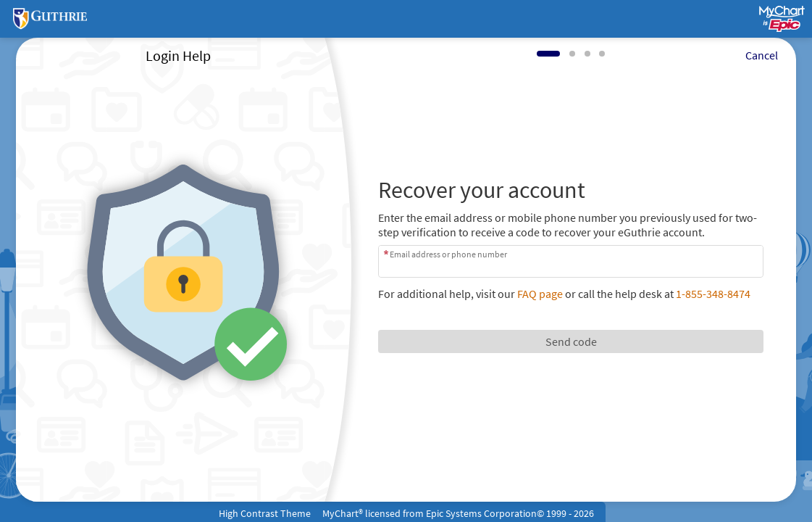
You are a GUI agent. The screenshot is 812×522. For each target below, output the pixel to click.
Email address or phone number (448, 254)
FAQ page (540, 294)
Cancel (762, 55)
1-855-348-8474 (713, 294)
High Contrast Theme (265, 513)
